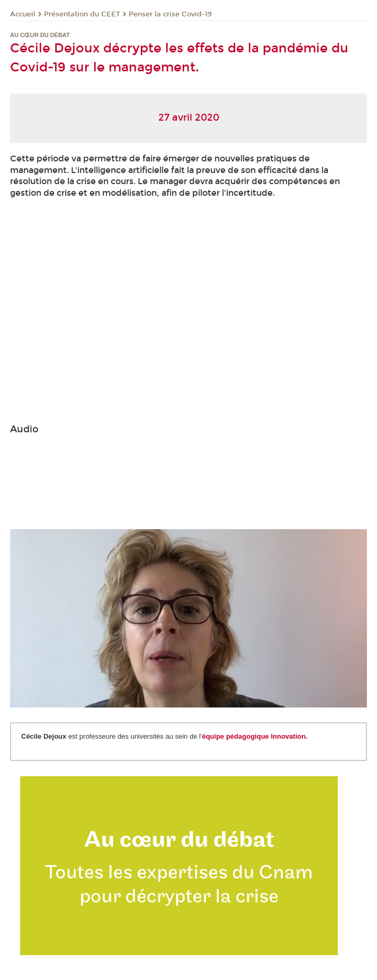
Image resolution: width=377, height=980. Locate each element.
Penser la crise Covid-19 (170, 14)
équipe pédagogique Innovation (254, 736)
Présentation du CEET (82, 14)
